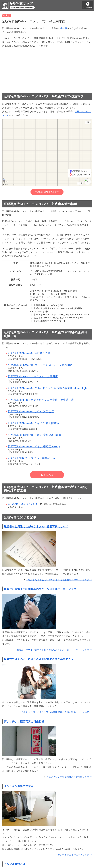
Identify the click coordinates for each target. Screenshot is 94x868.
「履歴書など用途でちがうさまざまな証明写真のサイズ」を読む (59, 580)
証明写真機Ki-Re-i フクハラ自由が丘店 (32, 458)
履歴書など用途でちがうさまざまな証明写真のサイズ (36, 527)
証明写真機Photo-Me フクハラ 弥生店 (31, 411)
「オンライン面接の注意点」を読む (74, 855)
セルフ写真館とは (15, 864)
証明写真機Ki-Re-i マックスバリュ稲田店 (33, 376)
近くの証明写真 (88, 8)
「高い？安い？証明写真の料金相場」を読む (69, 777)
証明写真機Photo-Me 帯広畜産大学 (29, 353)
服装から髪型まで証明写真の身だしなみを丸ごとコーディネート (43, 589)
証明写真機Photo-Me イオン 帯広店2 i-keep (35, 435)
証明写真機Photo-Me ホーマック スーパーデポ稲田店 (40, 365)
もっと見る (47, 475)
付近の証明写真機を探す (47, 192)
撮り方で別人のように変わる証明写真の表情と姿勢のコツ (39, 659)
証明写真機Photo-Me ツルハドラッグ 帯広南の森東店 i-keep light (48, 388)
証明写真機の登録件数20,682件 (22, 8)
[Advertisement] (47, 69)
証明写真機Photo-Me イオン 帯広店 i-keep (34, 447)
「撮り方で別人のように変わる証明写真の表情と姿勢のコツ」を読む (56, 712)
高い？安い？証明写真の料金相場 (24, 722)
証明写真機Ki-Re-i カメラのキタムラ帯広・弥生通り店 (41, 400)
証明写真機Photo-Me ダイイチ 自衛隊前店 (34, 423)
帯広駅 (7, 16)
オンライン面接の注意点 (19, 786)
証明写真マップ (21, 4)
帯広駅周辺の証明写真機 (23, 504)
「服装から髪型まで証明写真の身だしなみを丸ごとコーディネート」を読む (53, 650)
